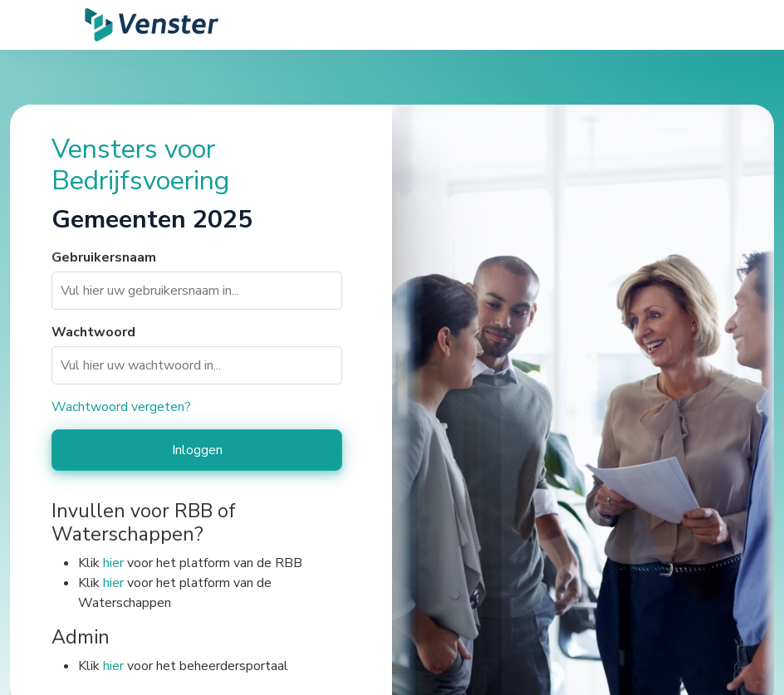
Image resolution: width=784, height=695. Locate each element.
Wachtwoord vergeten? (121, 407)
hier (113, 563)
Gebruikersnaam (104, 257)
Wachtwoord (93, 332)
